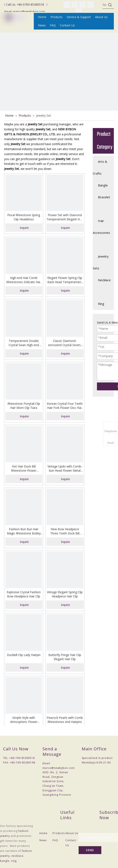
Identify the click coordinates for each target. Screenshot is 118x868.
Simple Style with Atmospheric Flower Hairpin (24, 720)
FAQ (55, 840)
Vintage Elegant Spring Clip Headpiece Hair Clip (65, 594)
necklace (17, 856)
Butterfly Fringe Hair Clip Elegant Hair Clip (65, 657)
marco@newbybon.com (29, 12)
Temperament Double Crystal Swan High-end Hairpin (24, 343)
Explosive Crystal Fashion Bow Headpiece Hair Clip (24, 594)
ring (14, 861)
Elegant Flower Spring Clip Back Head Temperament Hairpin (65, 280)
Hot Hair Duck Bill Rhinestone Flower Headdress (24, 469)
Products (59, 833)
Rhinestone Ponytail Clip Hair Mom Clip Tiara (24, 406)
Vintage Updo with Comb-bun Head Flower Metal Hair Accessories (65, 469)
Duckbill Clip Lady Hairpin (24, 655)
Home (43, 833)
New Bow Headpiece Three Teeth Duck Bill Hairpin (65, 531)
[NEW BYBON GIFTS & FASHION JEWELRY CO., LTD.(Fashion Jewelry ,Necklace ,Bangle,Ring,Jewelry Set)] (59, 91)
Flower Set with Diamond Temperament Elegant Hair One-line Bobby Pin (65, 217)
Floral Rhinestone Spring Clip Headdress (24, 217)
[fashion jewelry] (104, 5)
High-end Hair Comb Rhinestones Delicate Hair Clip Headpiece (24, 280)
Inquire (24, 228)
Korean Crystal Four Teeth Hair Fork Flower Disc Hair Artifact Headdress (65, 406)
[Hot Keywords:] (110, 5)
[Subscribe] (90, 850)
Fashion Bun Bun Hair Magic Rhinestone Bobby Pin (24, 531)
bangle (5, 861)
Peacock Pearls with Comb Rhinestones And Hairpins (65, 720)
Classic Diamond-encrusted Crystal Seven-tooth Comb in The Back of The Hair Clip (65, 343)
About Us (72, 833)
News (43, 840)
